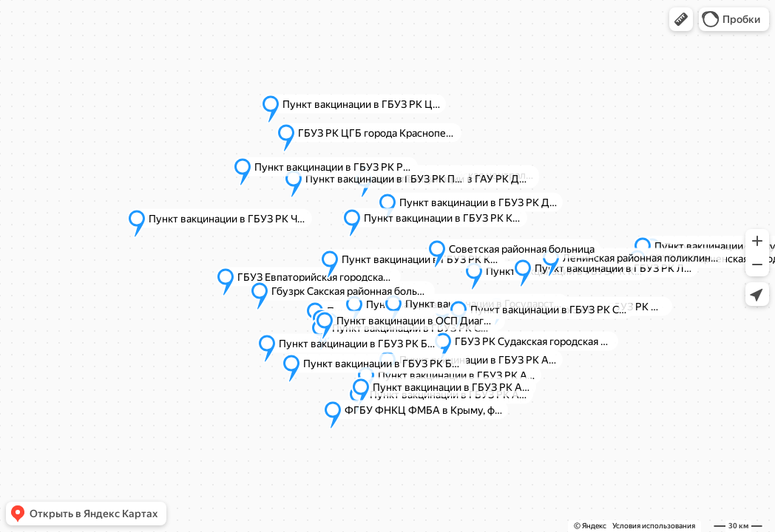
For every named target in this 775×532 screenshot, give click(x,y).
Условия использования (654, 526)
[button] (681, 19)
